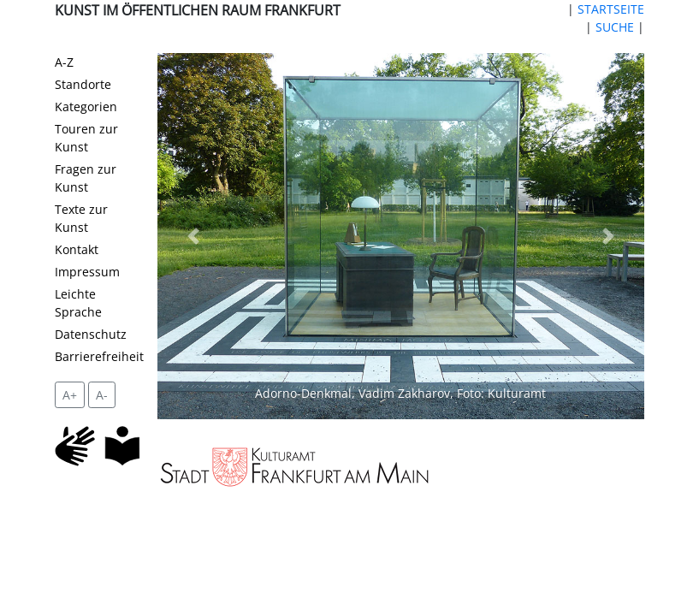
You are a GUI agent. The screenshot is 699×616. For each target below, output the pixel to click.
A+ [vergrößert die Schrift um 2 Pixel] (70, 395)
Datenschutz (91, 334)
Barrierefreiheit (99, 356)
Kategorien (86, 107)
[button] (194, 236)
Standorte (83, 84)
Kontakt (77, 249)
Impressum (87, 272)
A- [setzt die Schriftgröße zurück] (102, 395)
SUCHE (615, 27)
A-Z (64, 62)
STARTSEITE (611, 9)
